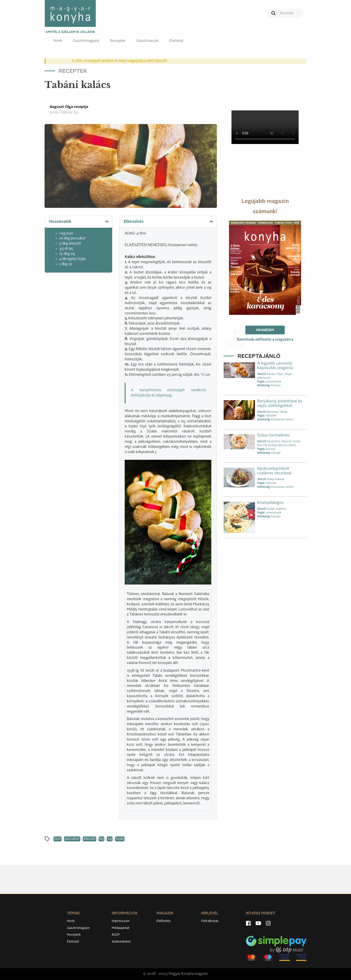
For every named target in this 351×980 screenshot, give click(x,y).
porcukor (72, 839)
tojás (120, 839)
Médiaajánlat (121, 928)
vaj (110, 839)
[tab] (78, 222)
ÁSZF (116, 935)
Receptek (118, 41)
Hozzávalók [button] (79, 221)
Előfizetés (164, 921)
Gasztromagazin (86, 41)
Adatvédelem (121, 942)
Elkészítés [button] (169, 221)
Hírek (58, 41)
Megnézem (265, 330)
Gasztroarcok (147, 41)
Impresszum (121, 921)
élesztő (90, 839)
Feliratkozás (210, 921)
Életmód (176, 41)
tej (102, 839)
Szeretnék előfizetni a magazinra (265, 340)
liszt (58, 839)
